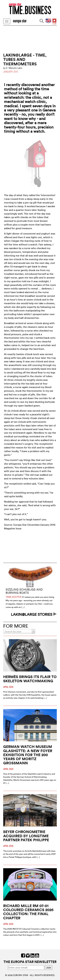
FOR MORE (16, 626)
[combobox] (19, 631)
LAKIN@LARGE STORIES (34, 614)
